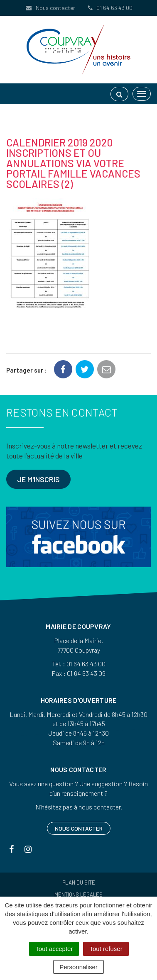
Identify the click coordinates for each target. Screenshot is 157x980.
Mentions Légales (78, 895)
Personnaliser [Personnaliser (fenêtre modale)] (78, 967)
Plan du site (79, 882)
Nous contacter (50, 8)
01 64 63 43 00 (110, 8)
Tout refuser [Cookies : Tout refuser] (106, 949)
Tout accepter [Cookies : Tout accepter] (54, 949)
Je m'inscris (38, 479)
